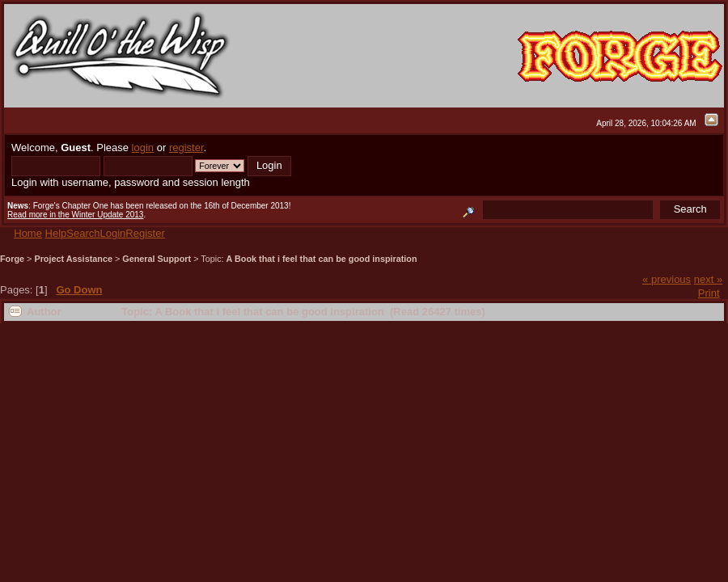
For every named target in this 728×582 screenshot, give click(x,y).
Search (83, 233)
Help (56, 233)
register (186, 148)
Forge (12, 259)
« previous (667, 279)
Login (113, 233)
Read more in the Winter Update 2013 (75, 215)
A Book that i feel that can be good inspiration (322, 259)
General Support (157, 259)
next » (708, 279)
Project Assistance (73, 259)
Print (709, 293)
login (143, 148)
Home (28, 233)
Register (145, 233)
